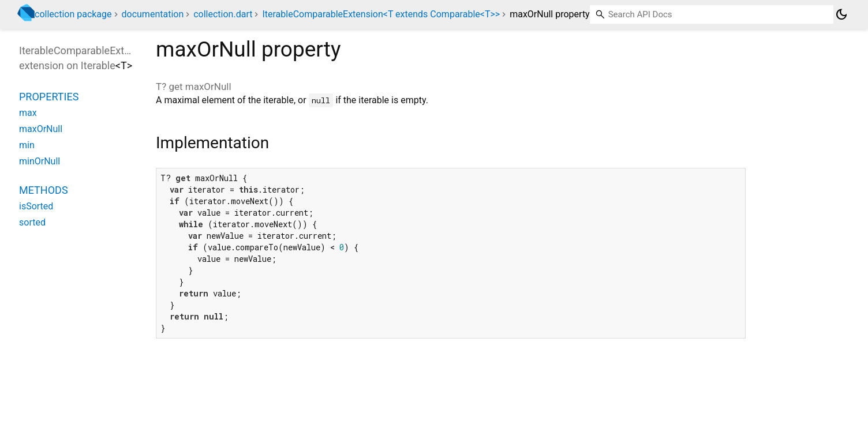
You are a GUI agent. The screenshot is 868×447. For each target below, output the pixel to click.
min (27, 145)
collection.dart (223, 14)
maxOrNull (41, 129)
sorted (32, 222)
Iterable (98, 65)
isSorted (36, 206)
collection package (73, 14)
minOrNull (40, 161)
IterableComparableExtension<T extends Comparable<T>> (381, 14)
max (28, 113)
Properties (49, 97)
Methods (44, 190)
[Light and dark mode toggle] (841, 14)
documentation (153, 14)
